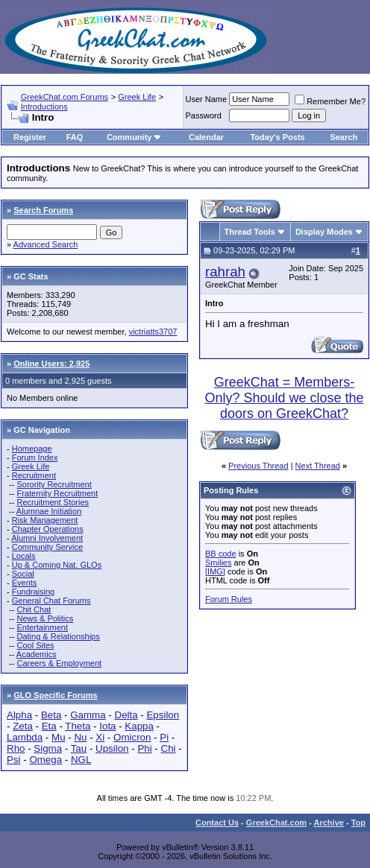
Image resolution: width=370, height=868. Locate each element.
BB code (221, 554)
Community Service (47, 547)
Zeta (23, 726)
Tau (79, 748)
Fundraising (33, 592)
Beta (51, 715)
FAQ (75, 137)
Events (25, 583)
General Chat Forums (51, 601)
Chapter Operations (48, 529)
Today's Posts (277, 137)
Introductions (44, 107)
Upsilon (112, 748)
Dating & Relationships (58, 636)
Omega (46, 760)
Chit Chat (34, 609)
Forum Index (35, 457)
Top (358, 823)
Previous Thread (258, 466)
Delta (126, 715)
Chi (169, 748)
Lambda (25, 737)
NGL (81, 760)
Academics (37, 654)
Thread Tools (250, 232)
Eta (49, 726)
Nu (80, 737)
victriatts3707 (153, 332)
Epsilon (163, 715)
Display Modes (324, 232)
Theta (78, 726)
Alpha (19, 715)
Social (23, 574)
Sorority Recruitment (54, 484)
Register (30, 137)
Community (135, 137)
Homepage (32, 449)
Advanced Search (46, 244)
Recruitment (34, 475)
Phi (144, 748)
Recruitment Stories (53, 502)
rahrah (225, 272)
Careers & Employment (59, 663)
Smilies (218, 563)
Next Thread (318, 466)
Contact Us (217, 823)
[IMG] (215, 571)
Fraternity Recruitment (57, 493)
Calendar (206, 137)
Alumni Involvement (47, 538)
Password (204, 115)
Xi (100, 737)
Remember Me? (330, 101)
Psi (14, 760)
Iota (107, 726)
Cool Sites (35, 645)
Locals (24, 556)
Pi (164, 737)
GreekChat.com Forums (65, 97)
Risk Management (45, 520)
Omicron (132, 737)
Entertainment (42, 627)
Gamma (88, 715)
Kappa (139, 726)
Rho (16, 748)
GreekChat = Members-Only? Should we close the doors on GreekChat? (284, 398)
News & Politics (45, 618)
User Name (207, 99)
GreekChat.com (276, 823)
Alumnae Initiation (49, 511)
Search (344, 137)
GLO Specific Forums (55, 695)
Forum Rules (229, 599)
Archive (329, 823)
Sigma (48, 748)
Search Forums (43, 210)
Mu (59, 737)
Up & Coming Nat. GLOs (57, 565)
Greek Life (137, 97)
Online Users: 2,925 (51, 364)
